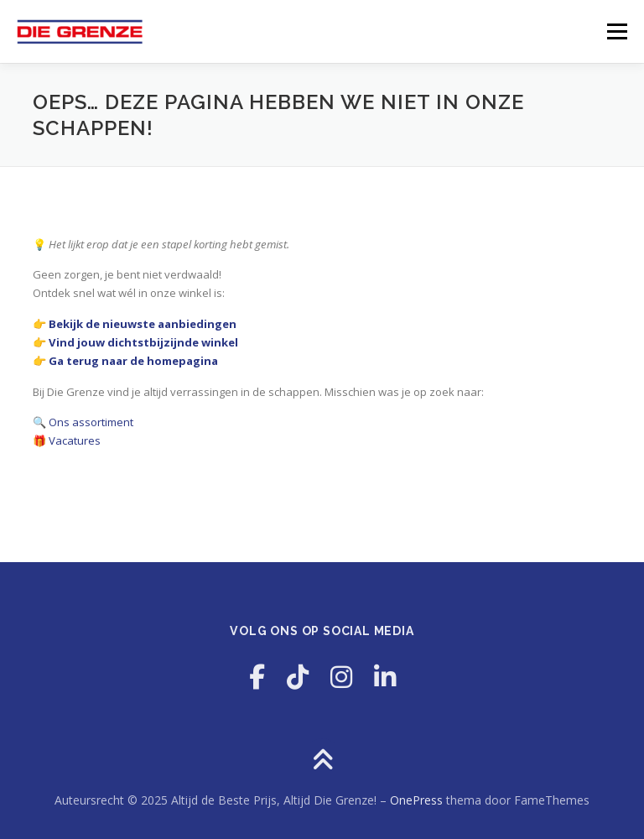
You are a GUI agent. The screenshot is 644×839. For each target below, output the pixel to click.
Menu (617, 31)
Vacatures (75, 440)
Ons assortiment (91, 422)
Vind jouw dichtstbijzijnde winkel (143, 342)
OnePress (416, 800)
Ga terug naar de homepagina (133, 361)
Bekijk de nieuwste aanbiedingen (143, 324)
